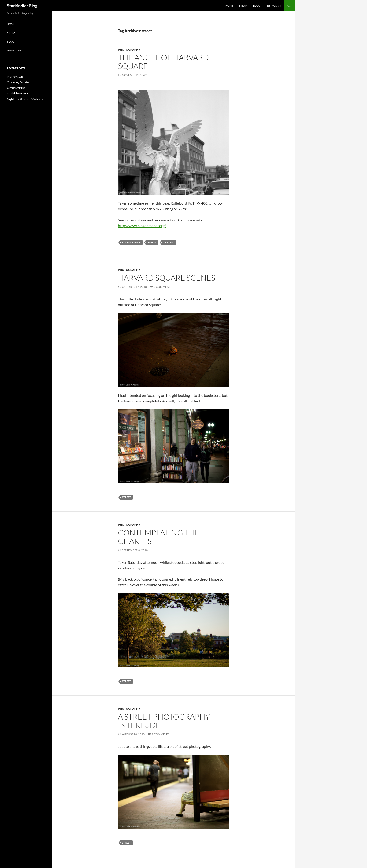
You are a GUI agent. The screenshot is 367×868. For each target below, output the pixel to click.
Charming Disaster (18, 82)
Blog (257, 5)
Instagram (273, 5)
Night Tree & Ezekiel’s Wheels (25, 99)
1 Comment (160, 734)
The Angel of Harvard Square (163, 62)
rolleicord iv (131, 242)
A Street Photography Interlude (164, 721)
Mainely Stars (15, 77)
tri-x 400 (169, 242)
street (152, 242)
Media (243, 5)
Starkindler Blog (22, 6)
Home (229, 5)
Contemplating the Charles (159, 537)
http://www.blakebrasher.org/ (142, 226)
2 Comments (163, 287)
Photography (129, 49)
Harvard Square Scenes (167, 278)
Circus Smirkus (16, 88)
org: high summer (18, 93)
